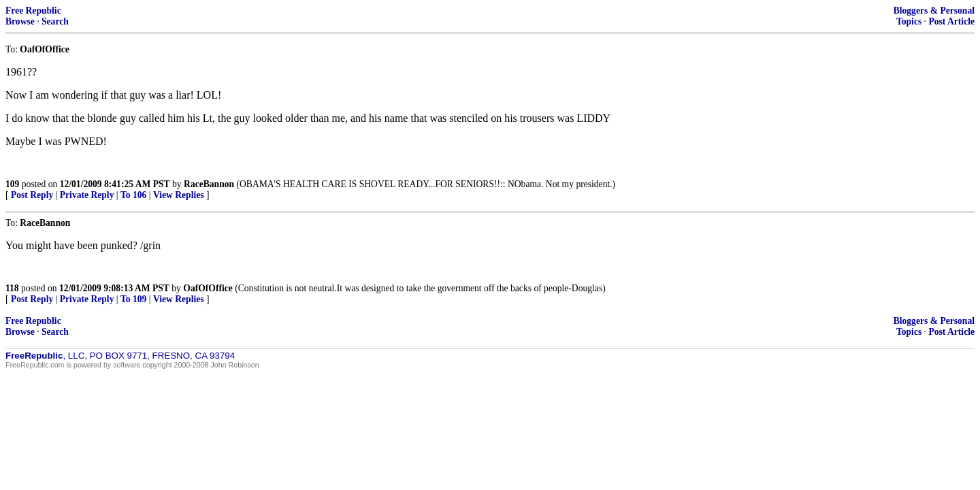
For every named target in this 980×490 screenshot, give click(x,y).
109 (12, 184)
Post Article (951, 21)
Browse (20, 21)
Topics (909, 21)
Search (55, 21)
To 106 (133, 195)
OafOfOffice (208, 288)
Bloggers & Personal (934, 11)
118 (12, 288)
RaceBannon (209, 184)
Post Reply (32, 195)
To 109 (133, 299)
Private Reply (87, 195)
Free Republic (33, 11)
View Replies (179, 195)
